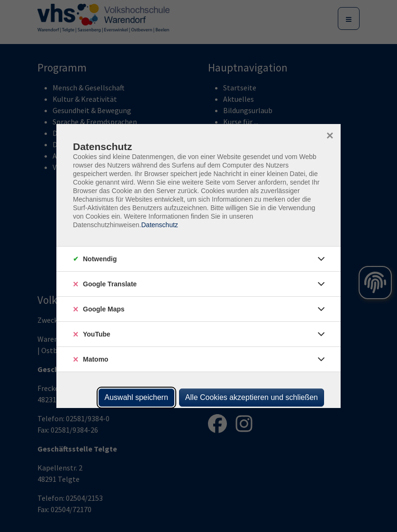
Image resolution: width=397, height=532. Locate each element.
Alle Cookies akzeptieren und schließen (252, 397)
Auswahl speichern (136, 397)
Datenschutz (160, 225)
